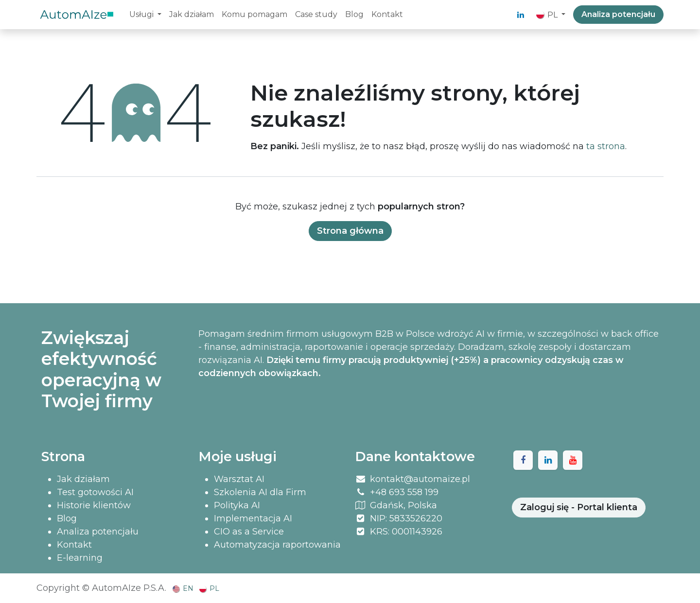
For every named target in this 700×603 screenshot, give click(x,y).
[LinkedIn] (521, 15)
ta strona (606, 146)
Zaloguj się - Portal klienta (579, 507)
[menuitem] (145, 15)
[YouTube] (573, 460)
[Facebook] (523, 460)
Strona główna (350, 231)
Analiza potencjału (618, 14)
